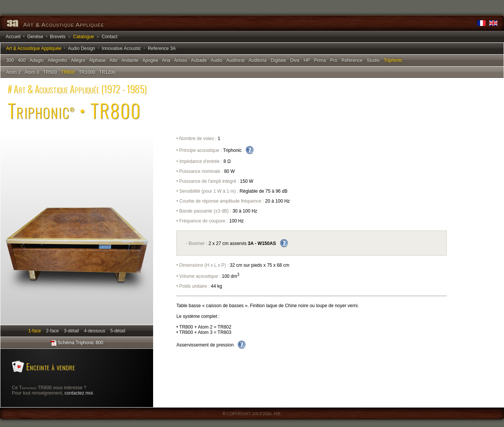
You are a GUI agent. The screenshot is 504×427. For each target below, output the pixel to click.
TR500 (50, 72)
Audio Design (82, 48)
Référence (352, 60)
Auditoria (258, 60)
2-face (52, 331)
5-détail (118, 331)
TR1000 (87, 72)
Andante (130, 60)
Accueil (13, 37)
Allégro (78, 60)
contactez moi (79, 393)
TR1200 (107, 72)
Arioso (181, 60)
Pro (334, 60)
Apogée (150, 60)
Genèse (35, 37)
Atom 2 (13, 72)
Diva (295, 60)
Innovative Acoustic (122, 48)
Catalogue (84, 37)
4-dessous (94, 331)
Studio (373, 60)
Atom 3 (32, 72)
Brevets (58, 37)
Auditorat (236, 60)
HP (307, 60)
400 (22, 60)
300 (10, 60)
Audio (217, 60)
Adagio (36, 60)
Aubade (199, 60)
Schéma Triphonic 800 (77, 343)
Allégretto (57, 60)
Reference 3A (162, 48)
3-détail (72, 331)
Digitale (278, 60)
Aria (166, 60)
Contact (109, 37)
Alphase (97, 60)
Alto (114, 60)
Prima (320, 60)
